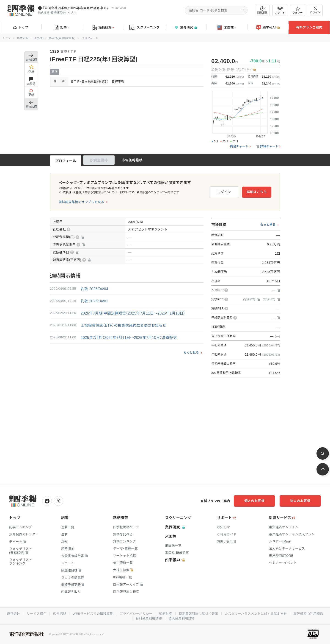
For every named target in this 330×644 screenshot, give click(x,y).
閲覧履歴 (262, 10)
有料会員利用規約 (149, 618)
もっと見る (191, 353)
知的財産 (166, 614)
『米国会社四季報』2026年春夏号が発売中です (76, 8)
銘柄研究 (103, 28)
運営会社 (13, 614)
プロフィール (66, 161)
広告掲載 (59, 614)
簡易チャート (239, 146)
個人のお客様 (254, 501)
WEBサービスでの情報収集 (93, 614)
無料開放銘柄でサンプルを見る (81, 202)
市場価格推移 (132, 160)
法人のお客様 (300, 501)
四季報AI (268, 28)
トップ (21, 27)
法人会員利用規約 (181, 618)
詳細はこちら (257, 192)
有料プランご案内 (309, 27)
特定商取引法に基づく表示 (198, 614)
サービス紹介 (36, 614)
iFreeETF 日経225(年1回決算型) (55, 38)
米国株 (227, 28)
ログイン (315, 10)
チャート (280, 10)
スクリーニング (144, 27)
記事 (62, 28)
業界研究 (186, 27)
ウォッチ (298, 10)
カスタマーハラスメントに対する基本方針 (256, 614)
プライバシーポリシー (136, 614)
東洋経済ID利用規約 (308, 614)
